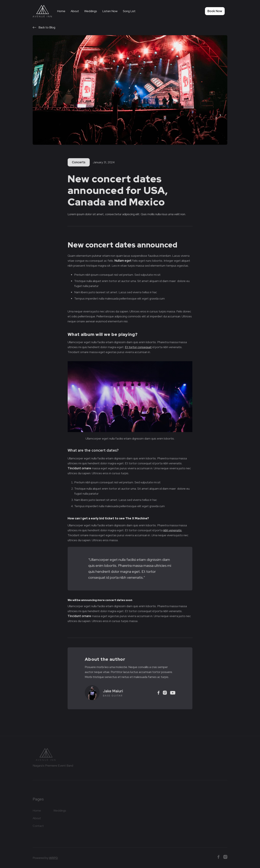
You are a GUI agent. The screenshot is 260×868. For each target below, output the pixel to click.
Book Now (215, 11)
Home (61, 11)
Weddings (91, 11)
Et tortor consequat (138, 348)
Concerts (79, 163)
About (75, 11)
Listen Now (110, 11)
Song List (129, 11)
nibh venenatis (172, 529)
